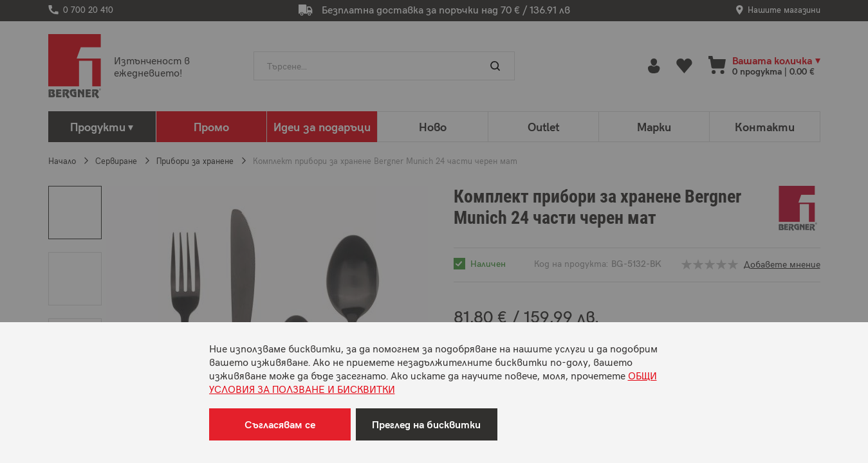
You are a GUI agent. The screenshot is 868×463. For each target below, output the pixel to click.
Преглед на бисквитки (426, 424)
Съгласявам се (280, 424)
